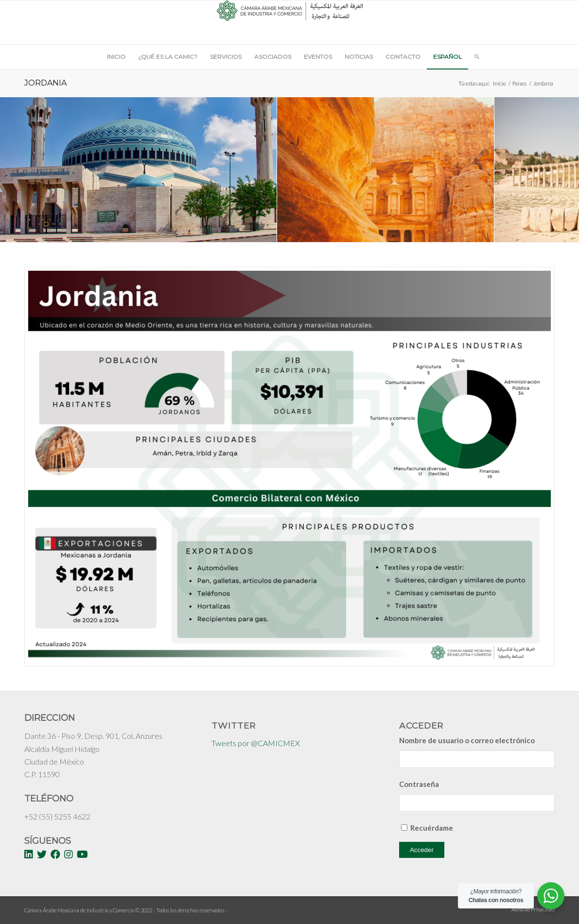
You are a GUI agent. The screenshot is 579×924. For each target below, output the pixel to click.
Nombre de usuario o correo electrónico (467, 740)
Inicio (499, 83)
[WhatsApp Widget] (551, 896)
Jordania (45, 83)
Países (519, 83)
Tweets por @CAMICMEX (256, 743)
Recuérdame (432, 828)
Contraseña (419, 784)
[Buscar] (474, 57)
